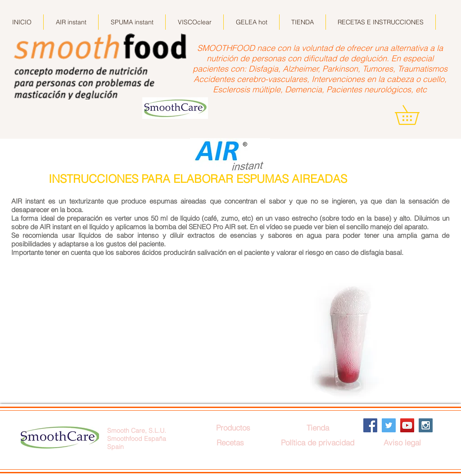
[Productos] (233, 428)
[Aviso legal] (402, 442)
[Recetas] (230, 442)
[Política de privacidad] (318, 442)
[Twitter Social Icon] (389, 425)
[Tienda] (318, 428)
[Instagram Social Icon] (426, 425)
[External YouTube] (155, 341)
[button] (416, 115)
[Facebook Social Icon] (370, 425)
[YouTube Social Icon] (407, 425)
